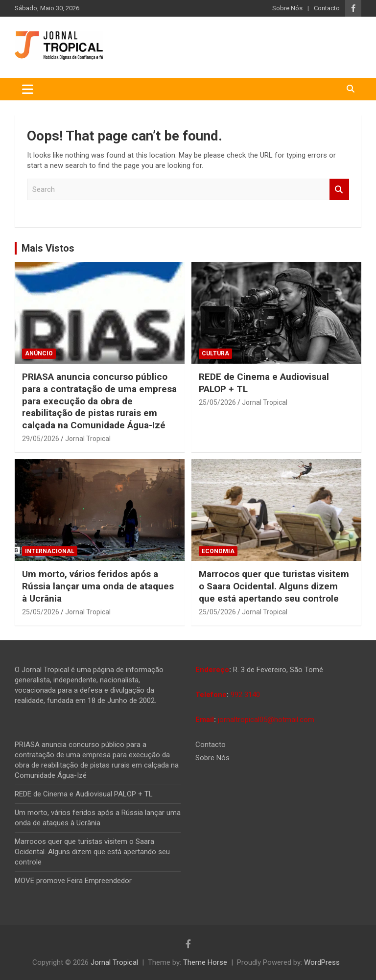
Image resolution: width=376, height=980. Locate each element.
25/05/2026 (217, 402)
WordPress (322, 962)
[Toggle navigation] (28, 89)
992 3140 (245, 695)
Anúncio (39, 353)
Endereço (212, 670)
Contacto (327, 8)
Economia (218, 551)
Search (339, 190)
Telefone (211, 695)
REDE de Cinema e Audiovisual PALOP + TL (84, 794)
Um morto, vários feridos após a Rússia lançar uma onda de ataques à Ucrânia (98, 586)
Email (205, 720)
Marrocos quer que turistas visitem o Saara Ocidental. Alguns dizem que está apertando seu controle (274, 586)
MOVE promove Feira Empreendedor (73, 881)
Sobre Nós (287, 8)
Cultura (215, 353)
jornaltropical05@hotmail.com (266, 720)
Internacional (50, 551)
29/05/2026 (41, 439)
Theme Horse (205, 962)
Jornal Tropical (88, 439)
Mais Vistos (48, 248)
